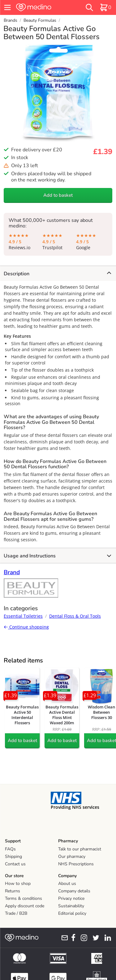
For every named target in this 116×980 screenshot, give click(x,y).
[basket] (105, 7)
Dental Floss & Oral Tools (75, 616)
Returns (13, 891)
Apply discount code (25, 906)
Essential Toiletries (23, 616)
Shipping (13, 856)
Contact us (15, 864)
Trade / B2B (16, 913)
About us (67, 884)
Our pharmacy (72, 856)
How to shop (18, 884)
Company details (74, 891)
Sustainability (71, 906)
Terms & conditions (24, 898)
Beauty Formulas (40, 20)
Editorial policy (72, 913)
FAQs (10, 849)
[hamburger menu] (7, 7)
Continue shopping (26, 627)
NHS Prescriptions (76, 864)
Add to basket (58, 195)
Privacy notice (71, 898)
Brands (11, 20)
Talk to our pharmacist (80, 849)
